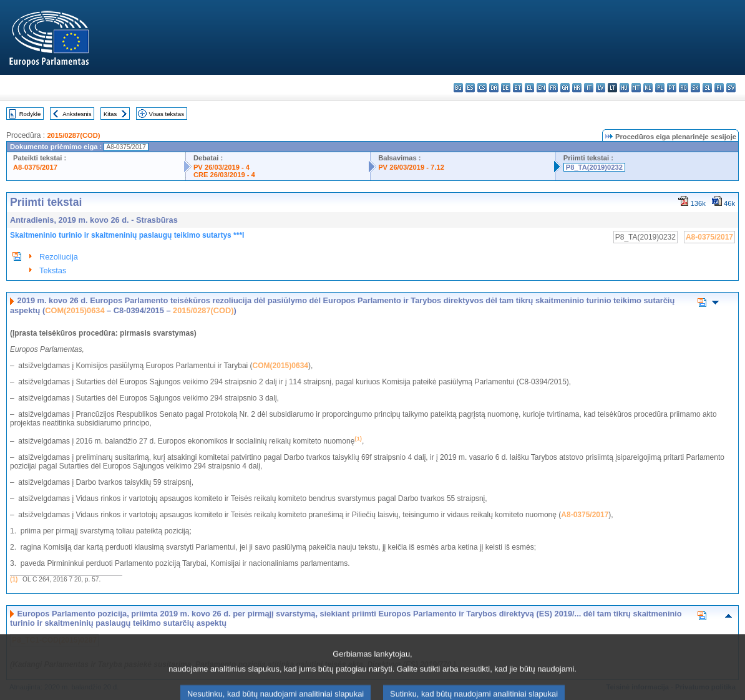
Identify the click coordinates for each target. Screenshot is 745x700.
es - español (470, 88)
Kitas (110, 114)
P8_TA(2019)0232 (594, 167)
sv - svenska (731, 88)
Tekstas (53, 270)
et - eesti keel (518, 88)
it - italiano (589, 88)
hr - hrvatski (577, 88)
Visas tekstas (167, 114)
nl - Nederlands (648, 88)
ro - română (684, 88)
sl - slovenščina (707, 88)
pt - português (672, 88)
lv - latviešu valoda (601, 88)
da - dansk (494, 88)
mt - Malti (636, 88)
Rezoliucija (59, 257)
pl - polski (660, 88)
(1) (14, 579)
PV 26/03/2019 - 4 (222, 167)
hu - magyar (624, 88)
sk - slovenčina (695, 88)
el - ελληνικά (529, 88)
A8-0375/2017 (35, 167)
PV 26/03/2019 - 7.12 (411, 167)
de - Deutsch (506, 88)
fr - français (553, 88)
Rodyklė (30, 114)
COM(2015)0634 (75, 310)
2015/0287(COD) (73, 135)
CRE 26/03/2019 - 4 (224, 175)
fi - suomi (719, 88)
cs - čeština (482, 88)
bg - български (458, 88)
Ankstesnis (77, 114)
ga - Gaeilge (565, 88)
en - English (541, 88)
